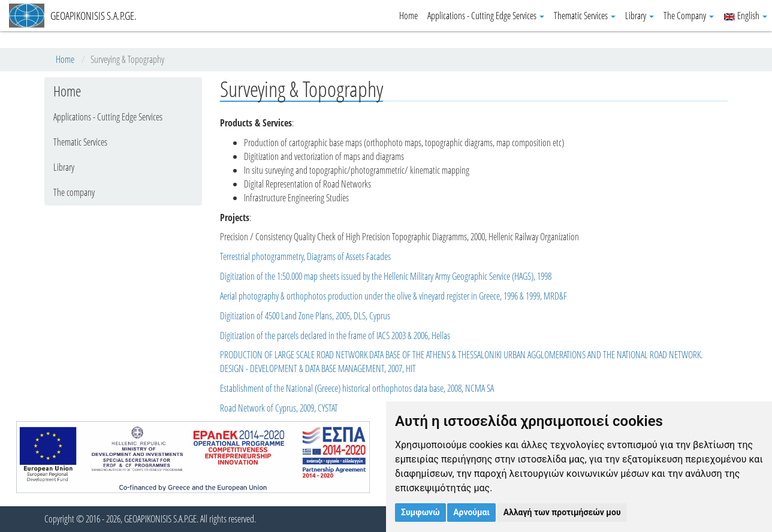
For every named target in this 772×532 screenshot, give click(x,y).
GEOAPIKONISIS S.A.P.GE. (73, 16)
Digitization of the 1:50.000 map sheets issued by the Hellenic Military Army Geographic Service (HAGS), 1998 (386, 276)
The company (74, 192)
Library (640, 16)
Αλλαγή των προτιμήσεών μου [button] (562, 512)
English (745, 16)
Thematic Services (585, 16)
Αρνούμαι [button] (471, 512)
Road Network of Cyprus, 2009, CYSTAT (279, 408)
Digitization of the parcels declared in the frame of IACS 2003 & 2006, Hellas (335, 335)
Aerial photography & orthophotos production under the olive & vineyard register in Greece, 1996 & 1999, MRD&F (393, 296)
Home (408, 16)
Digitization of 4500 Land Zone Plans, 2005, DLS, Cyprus (305, 316)
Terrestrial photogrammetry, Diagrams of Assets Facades (305, 256)
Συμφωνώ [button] (420, 512)
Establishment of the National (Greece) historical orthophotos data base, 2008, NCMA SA (357, 388)
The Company (689, 16)
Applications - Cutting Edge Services (486, 16)
